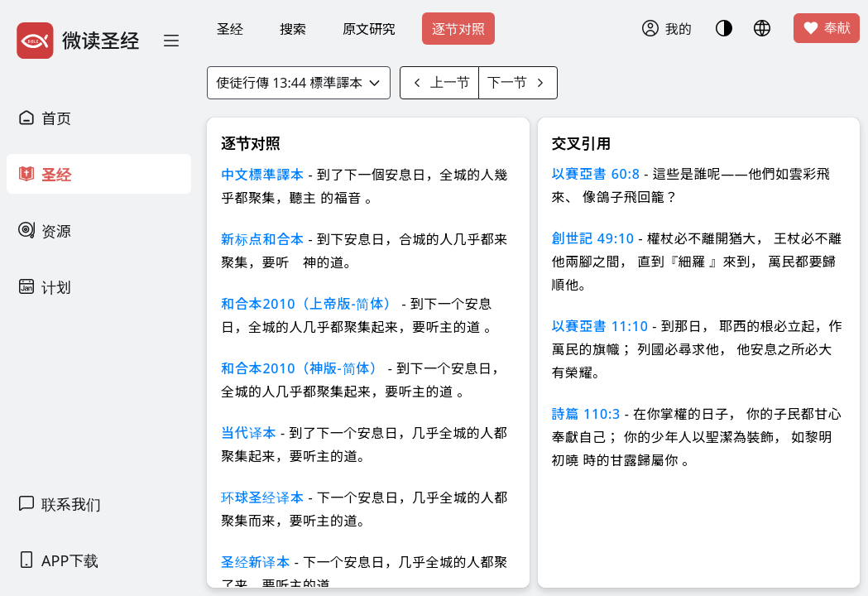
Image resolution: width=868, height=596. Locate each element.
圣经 (230, 29)
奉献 (827, 28)
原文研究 (369, 29)
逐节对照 (458, 29)
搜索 (293, 29)
